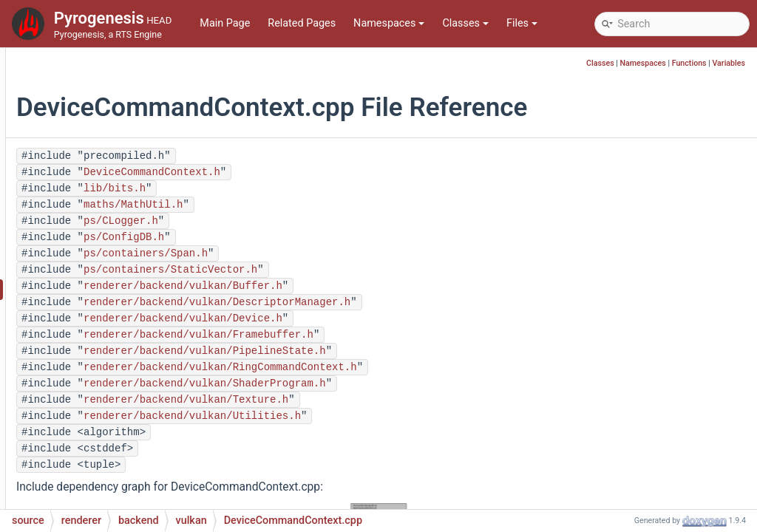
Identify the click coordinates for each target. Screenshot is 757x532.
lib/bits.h (295, 188)
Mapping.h (123, 489)
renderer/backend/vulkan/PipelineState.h (385, 351)
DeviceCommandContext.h (161, 311)
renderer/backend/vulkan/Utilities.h (373, 416)
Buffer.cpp (122, 156)
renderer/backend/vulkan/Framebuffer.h (379, 335)
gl (90, 112)
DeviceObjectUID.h (141, 356)
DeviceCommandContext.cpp (167, 289)
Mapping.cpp (129, 467)
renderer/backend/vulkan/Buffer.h (363, 286)
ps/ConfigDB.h (304, 237)
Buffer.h (116, 178)
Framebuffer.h (131, 444)
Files (522, 23)
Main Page (225, 23)
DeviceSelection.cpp (145, 378)
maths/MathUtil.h (313, 205)
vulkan (101, 134)
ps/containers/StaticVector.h (351, 270)
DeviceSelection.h (140, 400)
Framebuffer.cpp (136, 422)
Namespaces (389, 23)
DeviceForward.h (137, 334)
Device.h (118, 267)
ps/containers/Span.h (326, 253)
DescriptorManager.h (147, 223)
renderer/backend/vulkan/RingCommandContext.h (401, 367)
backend (94, 68)
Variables (729, 63)
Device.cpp (123, 245)
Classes (465, 23)
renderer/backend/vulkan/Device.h (363, 318)
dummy (103, 90)
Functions (689, 63)
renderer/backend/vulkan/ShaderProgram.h (385, 383)
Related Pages (302, 23)
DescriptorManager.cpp (153, 201)
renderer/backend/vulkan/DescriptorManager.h (397, 302)
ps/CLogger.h (301, 221)
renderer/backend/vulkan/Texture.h (366, 400)
